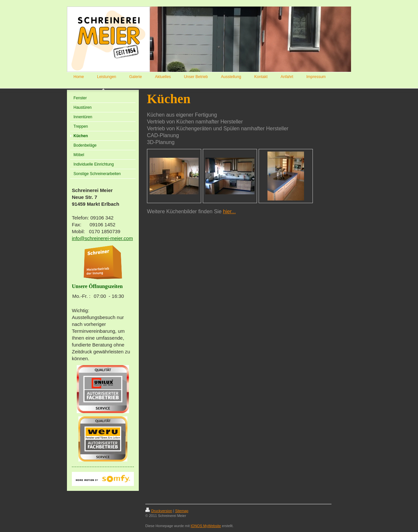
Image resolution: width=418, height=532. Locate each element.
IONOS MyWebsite (206, 526)
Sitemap (182, 511)
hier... (229, 211)
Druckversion (159, 511)
